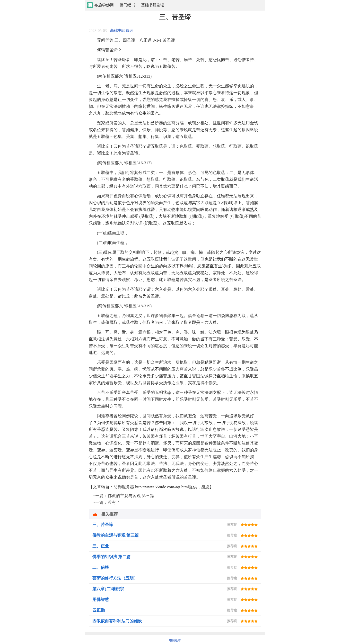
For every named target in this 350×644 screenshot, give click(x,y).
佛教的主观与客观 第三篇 (131, 496)
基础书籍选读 (153, 5)
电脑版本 (175, 640)
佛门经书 (127, 5)
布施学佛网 (104, 5)
